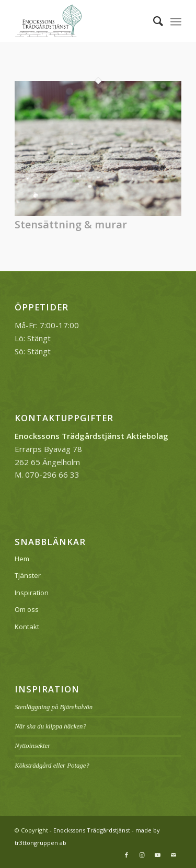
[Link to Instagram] (142, 855)
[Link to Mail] (174, 855)
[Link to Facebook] (126, 855)
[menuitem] (153, 21)
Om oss (27, 609)
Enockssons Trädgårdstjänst (92, 830)
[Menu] (176, 21)
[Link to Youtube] (158, 855)
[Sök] (153, 21)
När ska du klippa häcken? (50, 726)
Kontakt (27, 627)
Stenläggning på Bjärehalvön (54, 707)
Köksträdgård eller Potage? (52, 766)
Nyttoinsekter (32, 746)
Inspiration (32, 593)
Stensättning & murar (71, 224)
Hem (22, 559)
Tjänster (28, 575)
